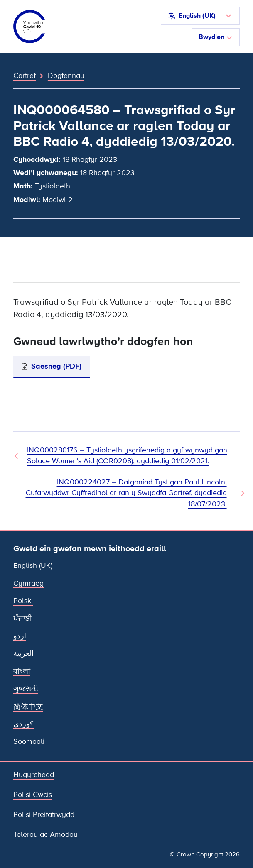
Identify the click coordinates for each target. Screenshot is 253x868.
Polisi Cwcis (33, 795)
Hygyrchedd (34, 775)
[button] (200, 16)
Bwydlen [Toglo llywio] (216, 37)
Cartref (25, 76)
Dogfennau (66, 76)
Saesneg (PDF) (56, 366)
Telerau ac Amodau (45, 835)
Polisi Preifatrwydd (44, 815)
